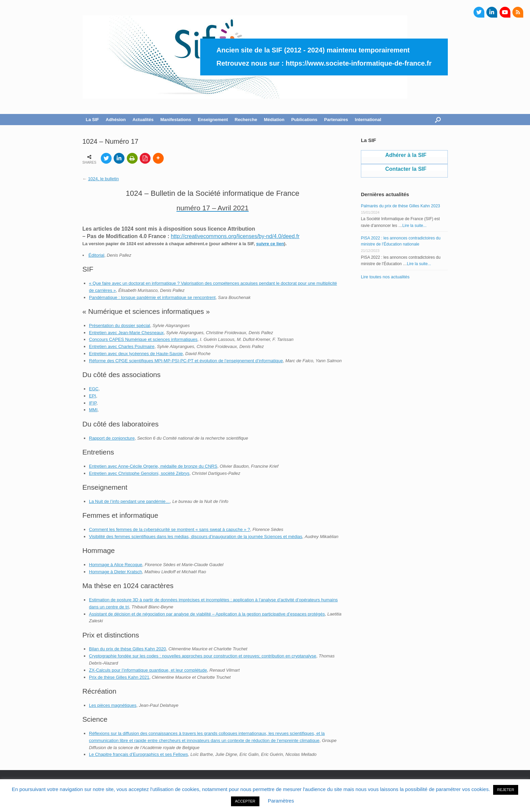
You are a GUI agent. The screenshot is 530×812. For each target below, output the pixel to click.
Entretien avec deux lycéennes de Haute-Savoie (136, 354)
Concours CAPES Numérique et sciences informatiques (143, 339)
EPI (93, 396)
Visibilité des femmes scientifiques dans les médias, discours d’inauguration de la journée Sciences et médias (196, 537)
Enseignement (213, 120)
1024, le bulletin (103, 179)
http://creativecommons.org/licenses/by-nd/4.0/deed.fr (235, 236)
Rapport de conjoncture (112, 438)
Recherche (246, 120)
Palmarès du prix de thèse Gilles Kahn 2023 (400, 206)
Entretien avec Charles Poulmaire (122, 346)
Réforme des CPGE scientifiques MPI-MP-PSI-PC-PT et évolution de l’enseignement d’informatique (186, 361)
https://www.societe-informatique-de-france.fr (359, 63)
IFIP (93, 403)
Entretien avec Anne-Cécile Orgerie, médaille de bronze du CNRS (153, 466)
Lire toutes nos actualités (385, 277)
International (368, 120)
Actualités (143, 120)
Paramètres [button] (281, 801)
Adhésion (116, 120)
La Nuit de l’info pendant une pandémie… (129, 501)
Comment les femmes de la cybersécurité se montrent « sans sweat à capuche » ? (169, 529)
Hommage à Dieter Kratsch (116, 572)
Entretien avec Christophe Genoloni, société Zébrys (139, 473)
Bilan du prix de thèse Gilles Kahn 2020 (128, 649)
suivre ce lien (270, 244)
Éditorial (97, 255)
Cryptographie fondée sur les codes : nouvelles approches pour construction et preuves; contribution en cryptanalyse (203, 656)
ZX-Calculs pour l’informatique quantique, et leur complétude (148, 670)
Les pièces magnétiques (113, 705)
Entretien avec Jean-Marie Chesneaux (126, 333)
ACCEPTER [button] (245, 801)
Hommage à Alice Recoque (116, 565)
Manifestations (176, 120)
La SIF (93, 120)
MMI (93, 410)
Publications (304, 120)
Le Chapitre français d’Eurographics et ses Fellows (139, 754)
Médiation (274, 120)
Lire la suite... (414, 226)
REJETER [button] (506, 790)
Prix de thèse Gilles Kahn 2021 (119, 677)
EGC (94, 389)
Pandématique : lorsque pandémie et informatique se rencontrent (152, 297)
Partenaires (336, 120)
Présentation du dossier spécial (120, 326)
